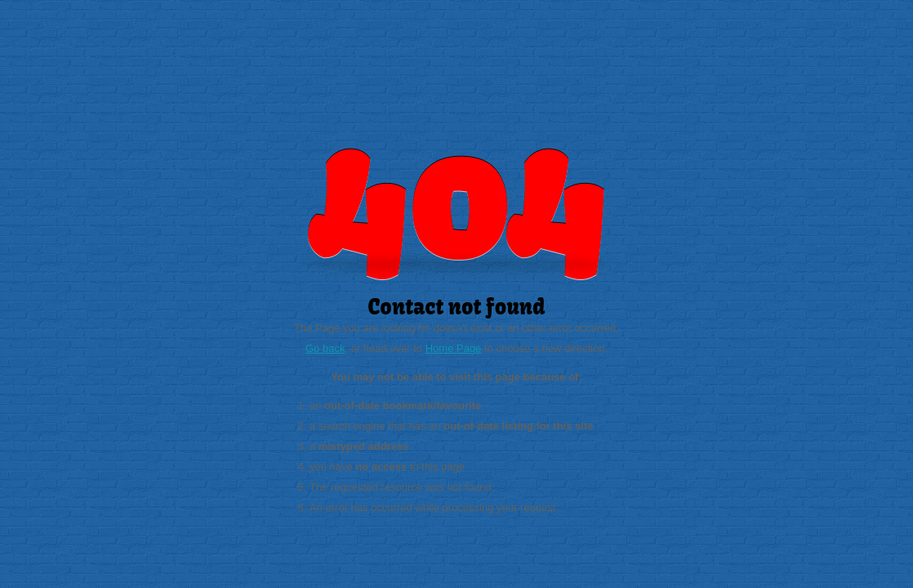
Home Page (454, 348)
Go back (325, 348)
